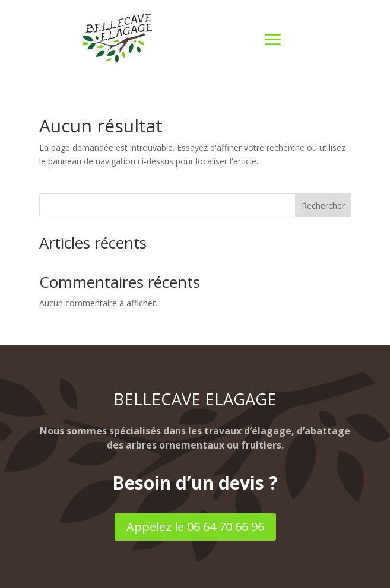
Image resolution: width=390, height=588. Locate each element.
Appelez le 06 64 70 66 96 (195, 527)
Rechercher (323, 206)
